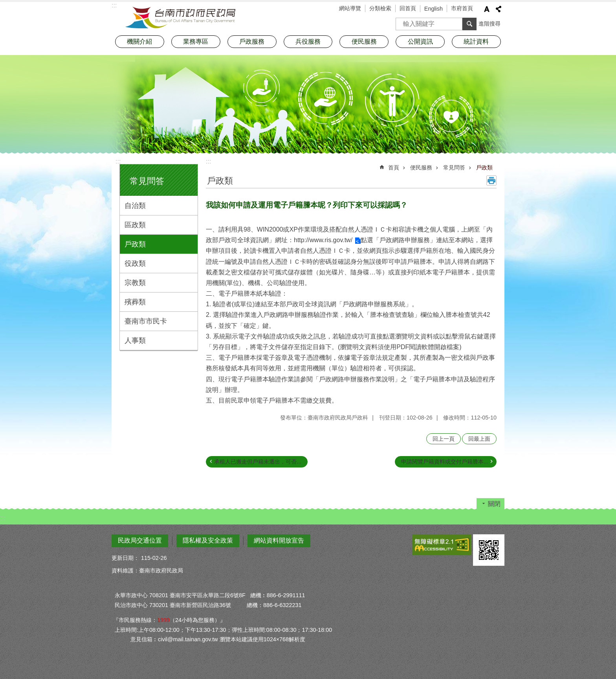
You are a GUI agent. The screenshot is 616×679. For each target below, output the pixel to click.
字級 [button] (487, 9)
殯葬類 (135, 302)
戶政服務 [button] (252, 41)
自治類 (135, 206)
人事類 (135, 340)
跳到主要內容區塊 (4, 4)
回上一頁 (444, 439)
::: (118, 161)
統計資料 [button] (476, 41)
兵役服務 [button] (308, 41)
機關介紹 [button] (139, 41)
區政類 (135, 225)
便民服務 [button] (364, 41)
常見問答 (147, 181)
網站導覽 (350, 8)
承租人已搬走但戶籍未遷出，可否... (258, 462)
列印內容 (491, 180)
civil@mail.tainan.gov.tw (188, 639)
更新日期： (125, 558)
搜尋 (402, 21)
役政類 (135, 263)
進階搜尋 (489, 24)
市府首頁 (462, 8)
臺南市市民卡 (146, 321)
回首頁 (408, 8)
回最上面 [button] (479, 439)
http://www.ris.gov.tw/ (323, 240)
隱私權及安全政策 (208, 540)
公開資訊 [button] (420, 41)
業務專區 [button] (196, 41)
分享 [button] (499, 9)
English (434, 9)
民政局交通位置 (140, 540)
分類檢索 (380, 8)
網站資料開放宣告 (279, 540)
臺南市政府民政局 (180, 18)
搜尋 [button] (469, 24)
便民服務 (421, 167)
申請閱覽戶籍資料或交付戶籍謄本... (445, 462)
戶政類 (135, 244)
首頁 (394, 167)
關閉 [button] (494, 504)
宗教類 (135, 283)
